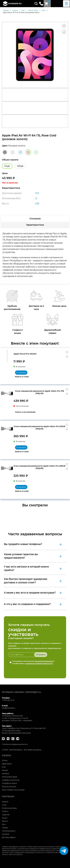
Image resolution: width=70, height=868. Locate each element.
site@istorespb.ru (9, 708)
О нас (4, 805)
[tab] (35, 219)
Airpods (5, 770)
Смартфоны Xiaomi (9, 783)
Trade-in (5, 811)
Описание (35, 219)
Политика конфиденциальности (15, 744)
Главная (5, 802)
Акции (5, 818)
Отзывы (5, 828)
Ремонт (5, 821)
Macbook (5, 774)
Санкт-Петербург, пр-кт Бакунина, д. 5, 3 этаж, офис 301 (24, 728)
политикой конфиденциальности (39, 664)
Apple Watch (7, 764)
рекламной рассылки (44, 661)
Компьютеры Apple (9, 777)
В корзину (21, 373)
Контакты (6, 834)
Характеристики (35, 225)
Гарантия (6, 815)
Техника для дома (9, 787)
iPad (4, 767)
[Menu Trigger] (66, 4)
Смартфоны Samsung (11, 780)
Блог (4, 824)
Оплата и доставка (9, 808)
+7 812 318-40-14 (8, 700)
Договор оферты (9, 837)
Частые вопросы (9, 831)
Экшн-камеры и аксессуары (13, 790)
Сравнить (64, 32)
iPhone (5, 761)
